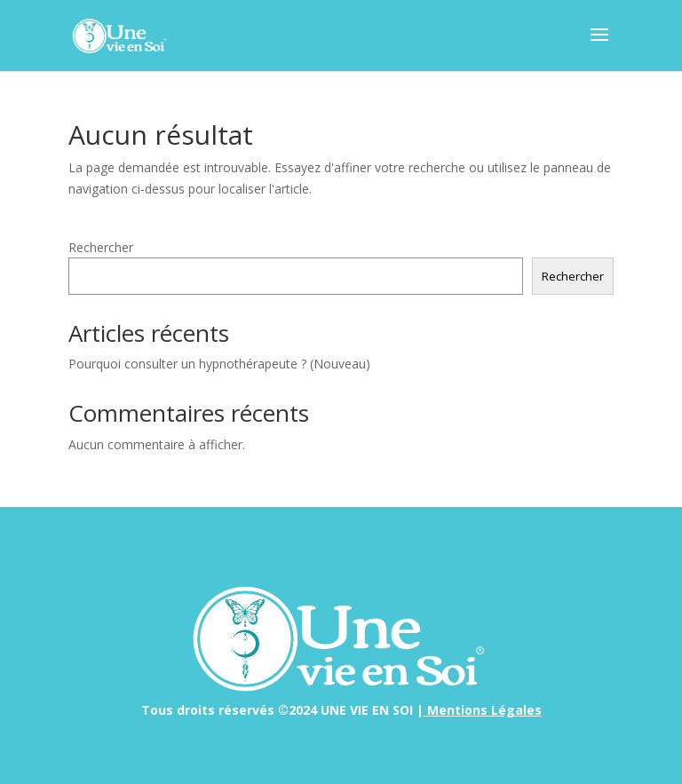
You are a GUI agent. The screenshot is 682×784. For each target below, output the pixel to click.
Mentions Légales (484, 710)
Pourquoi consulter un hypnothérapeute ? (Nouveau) (219, 364)
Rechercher (101, 247)
